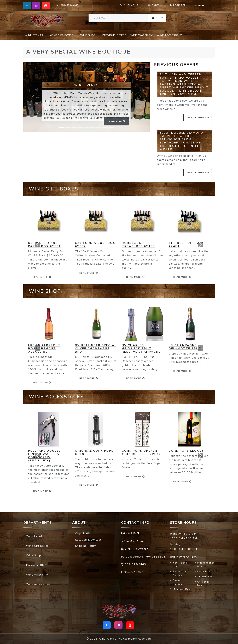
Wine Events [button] (34, 35)
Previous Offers (114, 35)
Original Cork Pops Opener (94, 452)
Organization (84, 533)
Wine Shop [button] (88, 35)
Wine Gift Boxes (37, 546)
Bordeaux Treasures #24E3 (138, 245)
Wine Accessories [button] (170, 35)
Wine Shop (34, 555)
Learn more (116, 121)
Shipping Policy (86, 546)
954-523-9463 (68, 5)
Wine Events (35, 536)
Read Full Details (198, 118)
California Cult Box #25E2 (95, 245)
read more (89, 273)
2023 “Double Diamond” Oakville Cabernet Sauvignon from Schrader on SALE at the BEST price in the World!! (182, 141)
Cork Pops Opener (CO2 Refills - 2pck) (141, 452)
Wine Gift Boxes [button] (62, 35)
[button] (38, 244)
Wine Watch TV (142, 35)
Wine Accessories (38, 584)
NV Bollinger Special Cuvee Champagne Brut (96, 349)
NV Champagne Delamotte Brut (185, 347)
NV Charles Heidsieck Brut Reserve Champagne (141, 349)
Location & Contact (88, 540)
